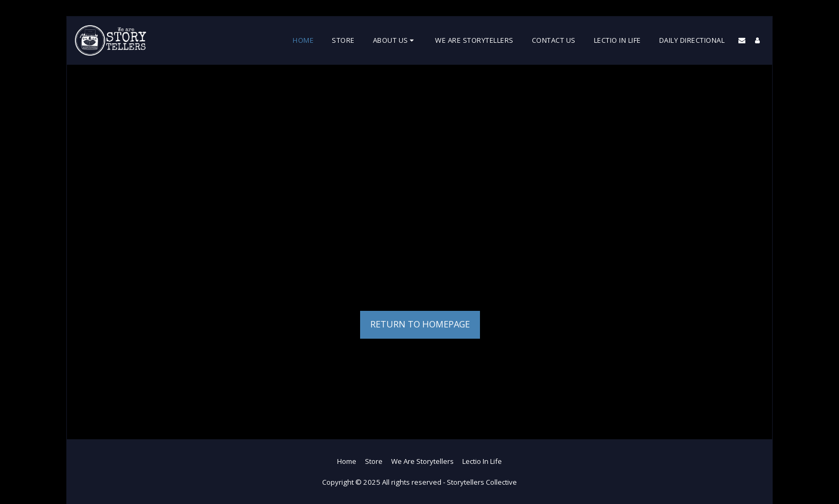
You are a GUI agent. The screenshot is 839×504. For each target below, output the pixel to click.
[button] (395, 41)
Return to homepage (420, 324)
